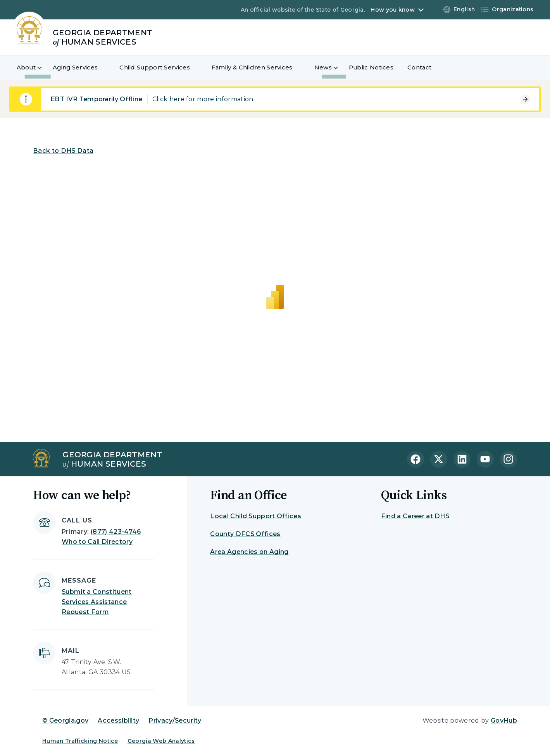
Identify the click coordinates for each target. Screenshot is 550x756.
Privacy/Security (175, 721)
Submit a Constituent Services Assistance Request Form (97, 602)
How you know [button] (392, 10)
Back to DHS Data (63, 151)
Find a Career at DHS (415, 516)
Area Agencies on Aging (249, 552)
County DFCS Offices (245, 534)
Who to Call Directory (97, 542)
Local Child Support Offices (256, 516)
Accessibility (118, 721)
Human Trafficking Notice (80, 741)
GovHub (504, 721)
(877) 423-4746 (116, 532)
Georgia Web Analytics (161, 741)
